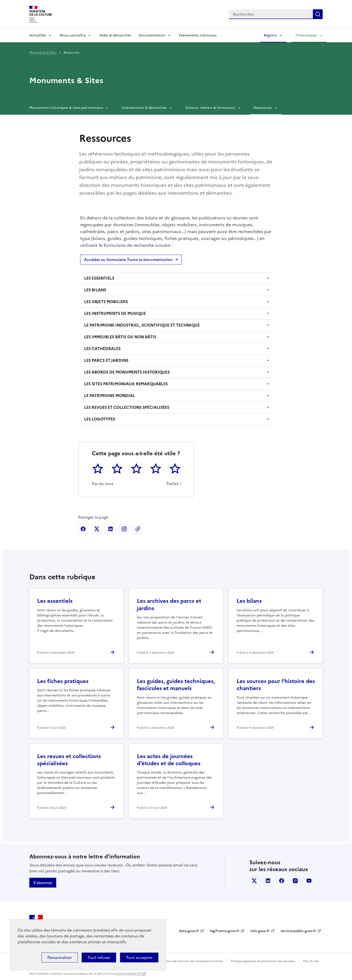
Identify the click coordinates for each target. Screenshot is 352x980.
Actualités (38, 35)
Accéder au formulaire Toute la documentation (128, 260)
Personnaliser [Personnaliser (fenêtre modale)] (60, 957)
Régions (270, 35)
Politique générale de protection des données (263, 961)
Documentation (152, 35)
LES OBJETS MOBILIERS (106, 302)
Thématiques (306, 35)
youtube (309, 881)
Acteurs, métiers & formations (210, 108)
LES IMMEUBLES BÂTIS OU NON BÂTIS (120, 337)
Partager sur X (97, 529)
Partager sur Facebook (83, 529)
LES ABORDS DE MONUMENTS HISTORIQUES (127, 372)
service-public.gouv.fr (298, 931)
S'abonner (43, 883)
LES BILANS (95, 290)
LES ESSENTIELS (99, 278)
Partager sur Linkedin (110, 529)
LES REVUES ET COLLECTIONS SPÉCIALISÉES (127, 407)
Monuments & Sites (43, 53)
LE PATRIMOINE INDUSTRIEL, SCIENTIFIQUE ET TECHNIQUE (142, 325)
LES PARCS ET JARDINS (106, 360)
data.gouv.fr (189, 931)
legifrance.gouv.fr (225, 931)
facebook (282, 881)
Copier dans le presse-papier (138, 529)
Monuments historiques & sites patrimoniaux (66, 108)
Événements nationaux (198, 35)
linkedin (268, 881)
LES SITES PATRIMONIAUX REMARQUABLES (126, 384)
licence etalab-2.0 (129, 974)
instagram (295, 881)
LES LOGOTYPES (100, 419)
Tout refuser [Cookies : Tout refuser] (99, 957)
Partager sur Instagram (124, 529)
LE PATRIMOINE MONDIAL (110, 396)
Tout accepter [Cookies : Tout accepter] (139, 957)
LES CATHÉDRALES (102, 349)
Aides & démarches (115, 35)
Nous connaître (73, 35)
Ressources (263, 108)
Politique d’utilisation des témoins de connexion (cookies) (182, 961)
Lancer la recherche (318, 14)
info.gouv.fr (260, 931)
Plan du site (311, 961)
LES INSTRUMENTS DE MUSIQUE (115, 313)
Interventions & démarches (144, 108)
